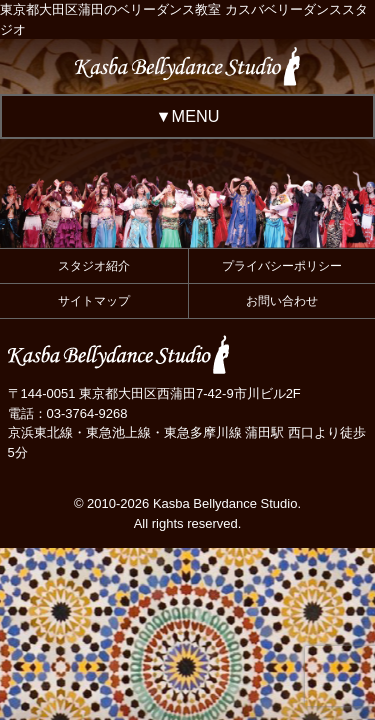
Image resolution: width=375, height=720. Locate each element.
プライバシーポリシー (282, 266)
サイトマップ (94, 301)
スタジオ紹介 (94, 266)
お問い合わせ (282, 301)
